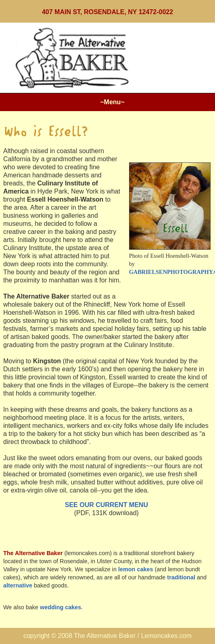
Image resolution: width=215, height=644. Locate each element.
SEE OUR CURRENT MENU (106, 505)
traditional (181, 577)
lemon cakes (136, 569)
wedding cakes (61, 607)
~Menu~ (112, 102)
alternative (18, 585)
